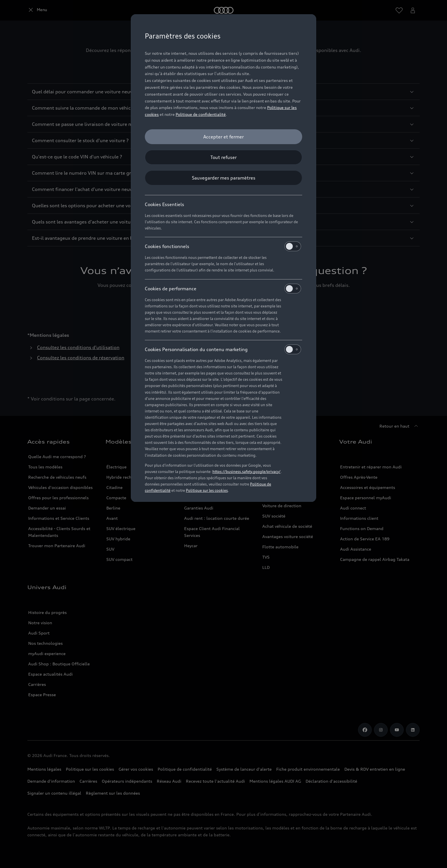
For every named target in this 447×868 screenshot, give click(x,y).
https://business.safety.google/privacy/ (246, 472)
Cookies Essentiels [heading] (164, 204)
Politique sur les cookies (207, 490)
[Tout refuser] (223, 157)
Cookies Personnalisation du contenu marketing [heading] (223, 349)
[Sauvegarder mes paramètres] (223, 178)
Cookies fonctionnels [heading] (223, 246)
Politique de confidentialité (201, 114)
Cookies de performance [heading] (223, 289)
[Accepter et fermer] (223, 137)
